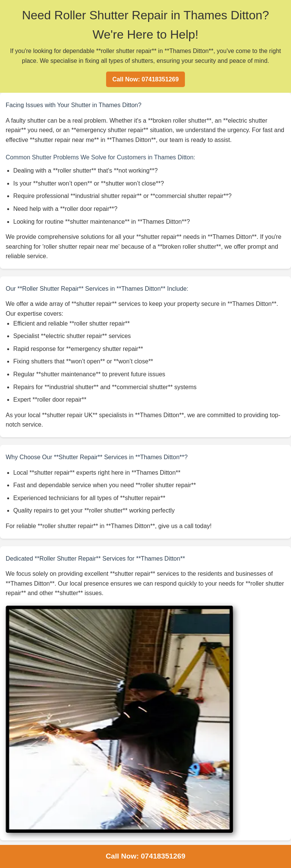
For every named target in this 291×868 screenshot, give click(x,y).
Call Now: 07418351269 (145, 79)
